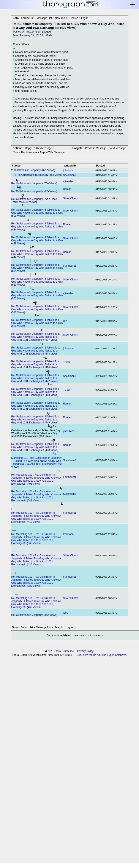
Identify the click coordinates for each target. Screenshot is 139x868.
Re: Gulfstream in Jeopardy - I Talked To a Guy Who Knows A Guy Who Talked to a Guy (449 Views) (37, 240)
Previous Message (96, 148)
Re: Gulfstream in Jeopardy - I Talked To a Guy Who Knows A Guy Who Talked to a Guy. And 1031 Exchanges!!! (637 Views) (35, 337)
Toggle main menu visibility (133, 5)
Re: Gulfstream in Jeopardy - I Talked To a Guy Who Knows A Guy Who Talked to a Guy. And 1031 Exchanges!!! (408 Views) (35, 447)
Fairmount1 (70, 266)
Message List (44, 18)
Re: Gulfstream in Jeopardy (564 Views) (40, 175)
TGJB (66, 362)
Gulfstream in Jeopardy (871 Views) (35, 170)
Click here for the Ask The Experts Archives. (102, 655)
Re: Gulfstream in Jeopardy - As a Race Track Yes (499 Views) (34, 201)
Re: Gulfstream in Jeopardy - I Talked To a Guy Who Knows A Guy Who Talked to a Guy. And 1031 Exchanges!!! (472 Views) (35, 378)
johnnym (68, 170)
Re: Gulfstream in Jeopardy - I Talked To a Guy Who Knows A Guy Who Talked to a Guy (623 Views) (37, 282)
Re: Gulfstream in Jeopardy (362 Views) (34, 615)
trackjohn (68, 534)
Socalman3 (69, 175)
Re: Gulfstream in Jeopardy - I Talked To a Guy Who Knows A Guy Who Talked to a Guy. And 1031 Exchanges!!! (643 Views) (35, 351)
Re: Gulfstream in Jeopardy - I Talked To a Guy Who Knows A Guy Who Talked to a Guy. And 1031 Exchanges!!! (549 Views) (35, 420)
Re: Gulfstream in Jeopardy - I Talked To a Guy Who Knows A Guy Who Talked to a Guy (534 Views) (37, 268)
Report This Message (52, 152)
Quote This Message (25, 152)
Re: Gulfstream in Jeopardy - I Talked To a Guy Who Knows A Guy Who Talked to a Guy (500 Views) (37, 296)
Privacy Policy (85, 651)
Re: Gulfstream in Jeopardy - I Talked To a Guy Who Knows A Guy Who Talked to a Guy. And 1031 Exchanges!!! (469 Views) (35, 392)
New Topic (61, 18)
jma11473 (32, 32)
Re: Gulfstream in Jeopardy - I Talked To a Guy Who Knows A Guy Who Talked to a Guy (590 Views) (37, 309)
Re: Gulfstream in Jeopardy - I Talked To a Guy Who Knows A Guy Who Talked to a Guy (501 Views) (37, 213)
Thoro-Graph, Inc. (64, 651)
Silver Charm (70, 198)
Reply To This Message (38, 148)
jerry (66, 613)
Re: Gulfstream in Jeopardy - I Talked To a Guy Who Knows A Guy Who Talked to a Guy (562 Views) (37, 323)
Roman (67, 189)
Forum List (28, 18)
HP (65, 321)
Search (74, 18)
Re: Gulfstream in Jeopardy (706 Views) (34, 184)
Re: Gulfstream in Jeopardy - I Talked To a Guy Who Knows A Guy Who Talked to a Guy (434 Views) (37, 227)
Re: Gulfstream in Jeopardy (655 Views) (34, 191)
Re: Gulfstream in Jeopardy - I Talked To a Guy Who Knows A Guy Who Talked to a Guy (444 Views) (37, 254)
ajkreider (68, 181)
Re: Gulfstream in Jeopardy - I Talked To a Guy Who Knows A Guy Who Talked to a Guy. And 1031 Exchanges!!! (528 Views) (35, 406)
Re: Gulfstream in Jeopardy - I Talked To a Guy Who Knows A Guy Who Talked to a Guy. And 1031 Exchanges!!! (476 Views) (35, 364)
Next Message (118, 148)
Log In (85, 18)
